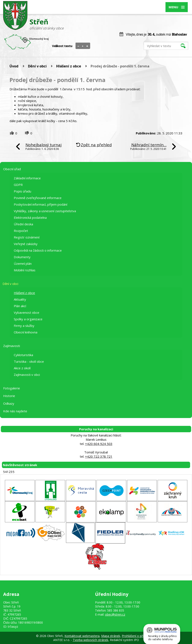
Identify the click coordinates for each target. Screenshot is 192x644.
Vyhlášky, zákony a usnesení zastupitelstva (45, 211)
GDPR (18, 185)
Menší (78, 46)
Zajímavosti (12, 346)
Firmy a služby (24, 326)
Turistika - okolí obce (29, 361)
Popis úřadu (22, 191)
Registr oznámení (27, 237)
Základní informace (27, 178)
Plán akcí (20, 306)
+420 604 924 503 (99, 444)
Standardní (83, 46)
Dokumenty (22, 257)
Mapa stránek (111, 636)
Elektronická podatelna (30, 217)
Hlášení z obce (69, 66)
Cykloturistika (23, 355)
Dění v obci (37, 66)
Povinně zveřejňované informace (38, 198)
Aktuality (20, 299)
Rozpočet (21, 231)
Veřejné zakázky (26, 244)
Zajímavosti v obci (27, 375)
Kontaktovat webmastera (82, 636)
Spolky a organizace (28, 319)
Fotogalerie (12, 388)
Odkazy (9, 403)
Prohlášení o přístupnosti (139, 636)
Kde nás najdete (15, 411)
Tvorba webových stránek (90, 640)
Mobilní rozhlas (25, 270)
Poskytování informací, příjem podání (41, 204)
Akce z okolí (22, 368)
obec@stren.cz (115, 614)
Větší (87, 46)
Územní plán (23, 263)
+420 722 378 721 (99, 456)
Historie (9, 396)
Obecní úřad (12, 169)
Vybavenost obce (27, 312)
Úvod (14, 66)
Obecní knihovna (26, 332)
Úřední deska (23, 224)
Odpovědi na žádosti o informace (38, 250)
